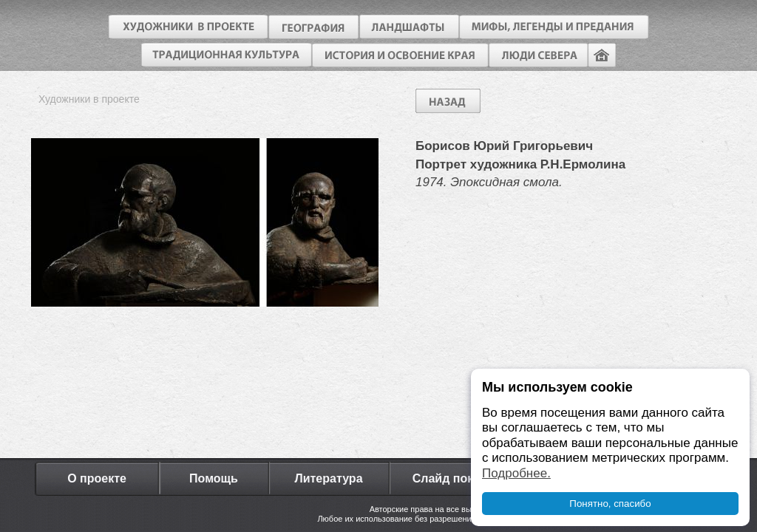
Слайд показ (449, 478)
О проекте (97, 478)
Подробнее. (516, 473)
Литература (328, 478)
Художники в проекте (89, 99)
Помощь (214, 478)
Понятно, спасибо (610, 504)
